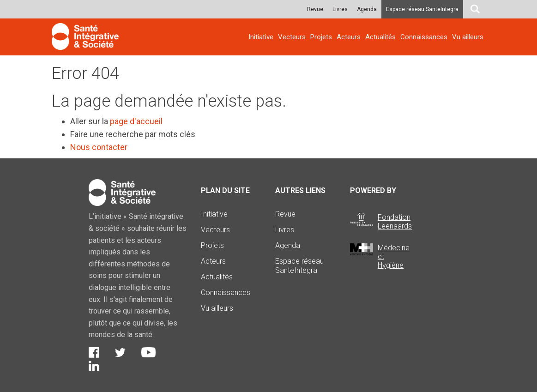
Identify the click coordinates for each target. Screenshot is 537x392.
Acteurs (349, 37)
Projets (321, 37)
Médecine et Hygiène (394, 256)
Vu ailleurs (468, 37)
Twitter (120, 353)
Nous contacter (99, 147)
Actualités (380, 37)
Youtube (148, 352)
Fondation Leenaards (395, 222)
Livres (340, 9)
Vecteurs (292, 37)
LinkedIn (94, 365)
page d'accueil (136, 121)
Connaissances (424, 37)
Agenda (367, 9)
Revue (315, 9)
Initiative (261, 37)
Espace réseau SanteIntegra (422, 9)
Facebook (94, 353)
